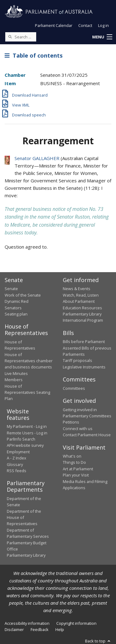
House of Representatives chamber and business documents (29, 361)
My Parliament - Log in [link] (27, 426)
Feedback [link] (40, 629)
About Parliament (79, 301)
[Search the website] (21, 37)
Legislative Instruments (84, 367)
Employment (18, 452)
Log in (103, 25)
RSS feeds (17, 471)
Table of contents (34, 55)
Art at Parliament (78, 469)
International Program (83, 320)
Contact (85, 25)
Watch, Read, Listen (81, 295)
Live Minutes (16, 373)
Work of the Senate (23, 295)
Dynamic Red (17, 301)
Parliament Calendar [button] (54, 25)
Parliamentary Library (82, 314)
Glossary (15, 464)
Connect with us (78, 429)
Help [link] (60, 629)
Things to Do (74, 462)
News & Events (77, 289)
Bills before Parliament (84, 342)
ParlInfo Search (21, 439)
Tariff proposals (77, 360)
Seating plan (16, 314)
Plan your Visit (76, 475)
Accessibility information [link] (27, 623)
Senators (13, 308)
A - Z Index (17, 458)
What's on (72, 456)
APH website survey (25, 445)
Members (14, 380)
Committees (74, 388)
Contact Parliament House (87, 435)
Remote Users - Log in (27, 433)
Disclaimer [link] (14, 629)
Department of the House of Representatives (24, 518)
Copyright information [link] (76, 623)
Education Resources (82, 308)
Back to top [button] (98, 641)
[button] (102, 37)
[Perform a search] (10, 37)
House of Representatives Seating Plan (27, 392)
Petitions (71, 422)
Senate (11, 289)
